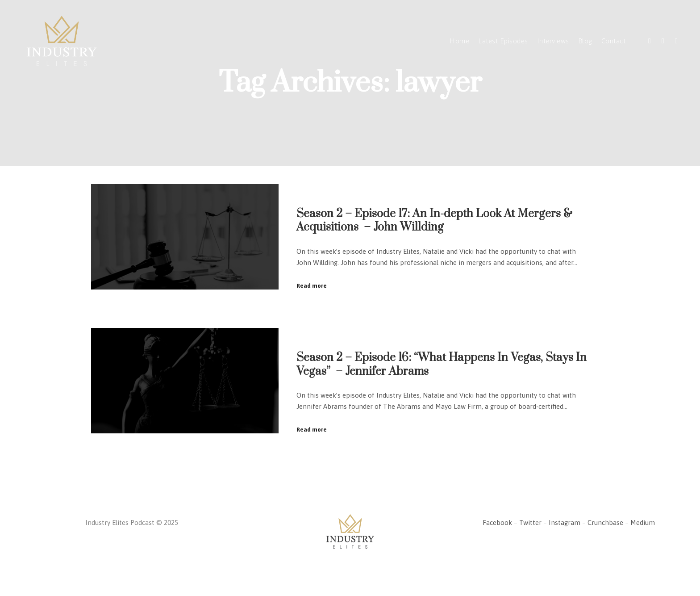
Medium (643, 523)
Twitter (530, 523)
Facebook (497, 523)
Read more (312, 286)
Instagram (565, 523)
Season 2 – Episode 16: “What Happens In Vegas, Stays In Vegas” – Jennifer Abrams (442, 365)
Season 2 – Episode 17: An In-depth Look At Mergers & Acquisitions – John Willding (434, 221)
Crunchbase (605, 523)
